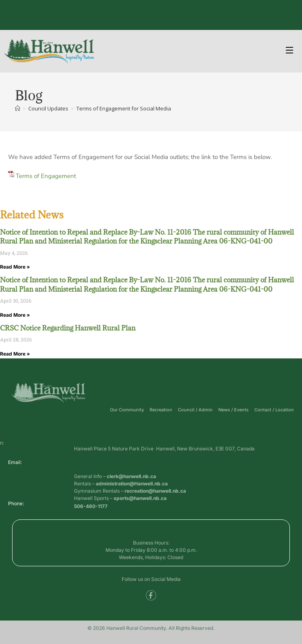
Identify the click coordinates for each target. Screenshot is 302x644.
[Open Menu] (290, 51)
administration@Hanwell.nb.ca (132, 492)
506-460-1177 (91, 508)
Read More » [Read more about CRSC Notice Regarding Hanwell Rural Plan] (15, 354)
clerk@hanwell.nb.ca (131, 485)
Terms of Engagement (46, 176)
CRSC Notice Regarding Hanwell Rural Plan (68, 328)
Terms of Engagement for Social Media (124, 108)
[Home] (18, 108)
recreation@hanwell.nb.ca (155, 499)
